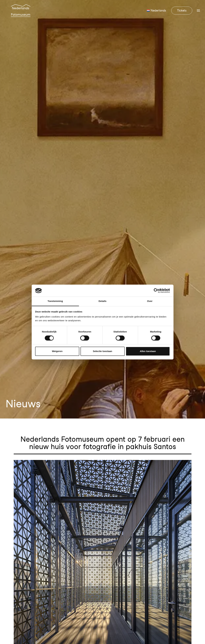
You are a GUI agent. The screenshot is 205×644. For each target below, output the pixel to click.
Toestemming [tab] (55, 301)
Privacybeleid (192, 625)
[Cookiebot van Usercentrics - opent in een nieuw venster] (156, 291)
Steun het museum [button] (178, 549)
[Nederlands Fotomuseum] (21, 14)
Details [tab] (103, 301)
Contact (111, 549)
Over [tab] (150, 301)
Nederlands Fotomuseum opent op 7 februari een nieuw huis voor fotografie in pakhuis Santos (86, 478)
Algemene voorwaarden (167, 625)
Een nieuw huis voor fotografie (37, 454)
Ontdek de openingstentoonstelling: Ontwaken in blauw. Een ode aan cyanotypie (74, 490)
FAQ (109, 557)
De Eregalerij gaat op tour (33, 442)
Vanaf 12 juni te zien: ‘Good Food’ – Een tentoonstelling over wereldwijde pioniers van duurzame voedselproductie (99, 514)
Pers (109, 565)
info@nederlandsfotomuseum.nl (29, 573)
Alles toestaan (148, 351)
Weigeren (57, 351)
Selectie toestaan (102, 351)
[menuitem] (157, 14)
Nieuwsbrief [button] (178, 559)
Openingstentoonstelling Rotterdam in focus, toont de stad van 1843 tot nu (69, 502)
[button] (7, 609)
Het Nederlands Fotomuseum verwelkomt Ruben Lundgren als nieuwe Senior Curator (78, 466)
